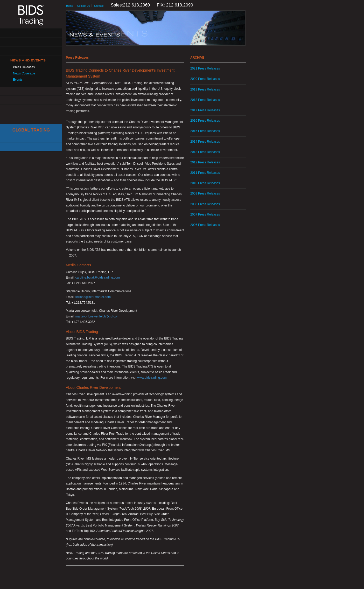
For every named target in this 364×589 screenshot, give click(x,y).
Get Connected (31, 51)
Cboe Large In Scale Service (31, 138)
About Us (31, 33)
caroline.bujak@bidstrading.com (98, 278)
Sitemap (99, 6)
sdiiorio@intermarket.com (93, 297)
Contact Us (31, 100)
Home (70, 6)
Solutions (31, 42)
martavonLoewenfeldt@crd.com (97, 316)
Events (18, 80)
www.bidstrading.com (152, 378)
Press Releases (24, 67)
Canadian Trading (31, 147)
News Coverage (24, 73)
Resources (31, 91)
